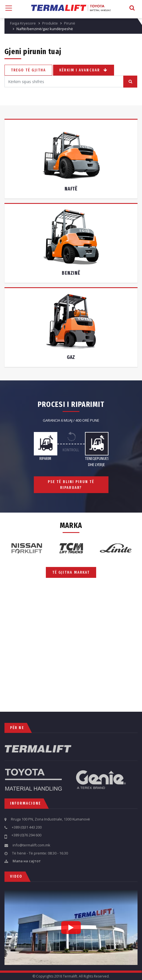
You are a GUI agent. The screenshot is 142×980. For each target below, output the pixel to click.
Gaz (71, 357)
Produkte (50, 23)
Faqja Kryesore (23, 23)
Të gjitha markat (71, 572)
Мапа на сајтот (27, 861)
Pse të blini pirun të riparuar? (75, 485)
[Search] (64, 81)
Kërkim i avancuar (83, 70)
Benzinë (71, 273)
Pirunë (70, 23)
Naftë (71, 189)
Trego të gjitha (29, 70)
